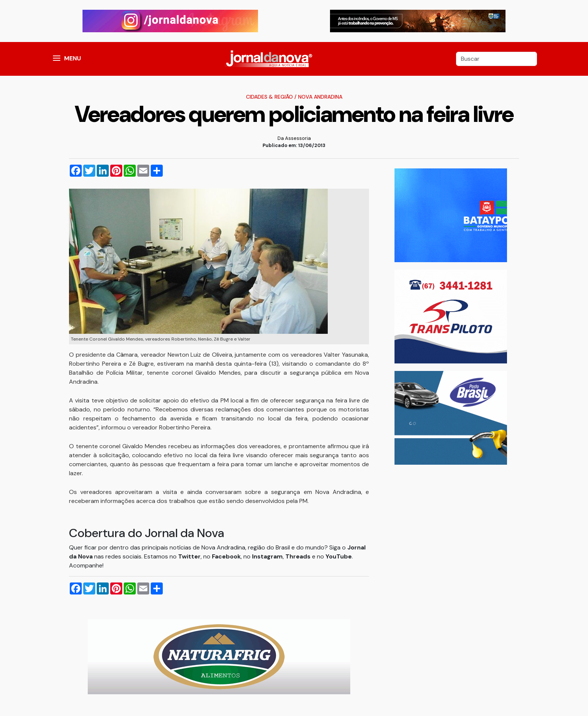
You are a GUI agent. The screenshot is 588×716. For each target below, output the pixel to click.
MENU (73, 58)
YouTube (339, 556)
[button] (57, 59)
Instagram (267, 556)
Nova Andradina (320, 97)
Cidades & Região (269, 97)
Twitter (189, 556)
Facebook (226, 556)
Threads (299, 556)
